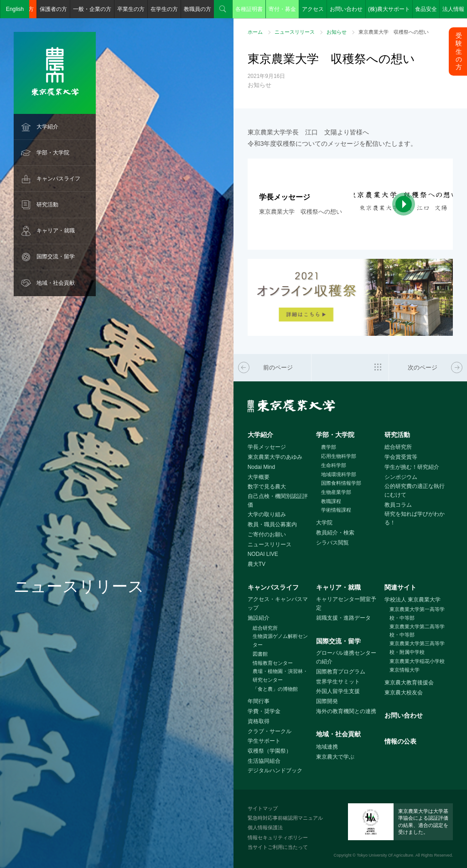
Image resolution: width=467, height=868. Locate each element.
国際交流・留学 (56, 257)
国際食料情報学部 (341, 483)
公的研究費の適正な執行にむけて (415, 490)
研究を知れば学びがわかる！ (415, 518)
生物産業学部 (336, 492)
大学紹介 (47, 127)
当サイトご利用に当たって (278, 847)
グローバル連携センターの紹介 (346, 657)
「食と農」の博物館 (275, 689)
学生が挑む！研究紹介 (412, 467)
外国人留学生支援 (338, 691)
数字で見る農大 (267, 487)
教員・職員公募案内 (272, 524)
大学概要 (259, 477)
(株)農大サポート (389, 9)
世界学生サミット (338, 682)
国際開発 (327, 701)
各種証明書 (249, 9)
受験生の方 (459, 51)
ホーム (255, 32)
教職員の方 (197, 9)
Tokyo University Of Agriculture (385, 855)
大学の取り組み (267, 514)
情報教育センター (273, 663)
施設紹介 (259, 618)
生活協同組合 (264, 761)
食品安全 (426, 9)
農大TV (257, 564)
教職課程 (331, 501)
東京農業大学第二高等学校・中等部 (417, 631)
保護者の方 (53, 9)
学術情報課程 (336, 510)
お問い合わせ (346, 9)
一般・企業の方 (92, 9)
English (15, 9)
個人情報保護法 (265, 827)
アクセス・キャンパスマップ (278, 603)
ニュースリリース (295, 32)
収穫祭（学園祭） (270, 751)
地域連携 (327, 747)
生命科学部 (334, 465)
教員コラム (398, 505)
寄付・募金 (282, 9)
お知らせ (337, 32)
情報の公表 (400, 741)
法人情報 (453, 9)
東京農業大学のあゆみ (275, 457)
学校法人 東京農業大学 (413, 600)
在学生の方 (164, 9)
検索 (223, 9)
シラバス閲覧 (332, 543)
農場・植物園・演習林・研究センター (280, 675)
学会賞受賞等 (401, 457)
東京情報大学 (405, 670)
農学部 (329, 447)
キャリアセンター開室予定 (346, 603)
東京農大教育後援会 (409, 683)
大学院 (324, 523)
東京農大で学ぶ (335, 757)
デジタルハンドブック (275, 770)
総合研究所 (398, 447)
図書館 (260, 654)
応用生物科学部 (339, 456)
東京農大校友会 (404, 693)
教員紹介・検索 (335, 533)
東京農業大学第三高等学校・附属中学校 (417, 648)
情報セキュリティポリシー (278, 837)
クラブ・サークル (270, 731)
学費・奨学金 (264, 711)
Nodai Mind (261, 467)
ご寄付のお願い (267, 534)
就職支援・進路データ (343, 618)
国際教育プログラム (341, 672)
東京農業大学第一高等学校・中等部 (417, 614)
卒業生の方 (131, 9)
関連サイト (400, 587)
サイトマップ (263, 808)
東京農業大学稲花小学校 (417, 661)
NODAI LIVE (263, 554)
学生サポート (264, 741)
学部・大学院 (53, 153)
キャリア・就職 (56, 231)
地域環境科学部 (339, 474)
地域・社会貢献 (56, 283)
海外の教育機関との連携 (346, 711)
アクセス (313, 9)
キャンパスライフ (58, 179)
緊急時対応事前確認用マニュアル (285, 818)
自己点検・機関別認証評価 (278, 501)
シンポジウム (401, 477)
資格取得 (259, 721)
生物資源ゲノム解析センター (280, 640)
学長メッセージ (267, 447)
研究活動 (47, 205)
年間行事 (259, 701)
